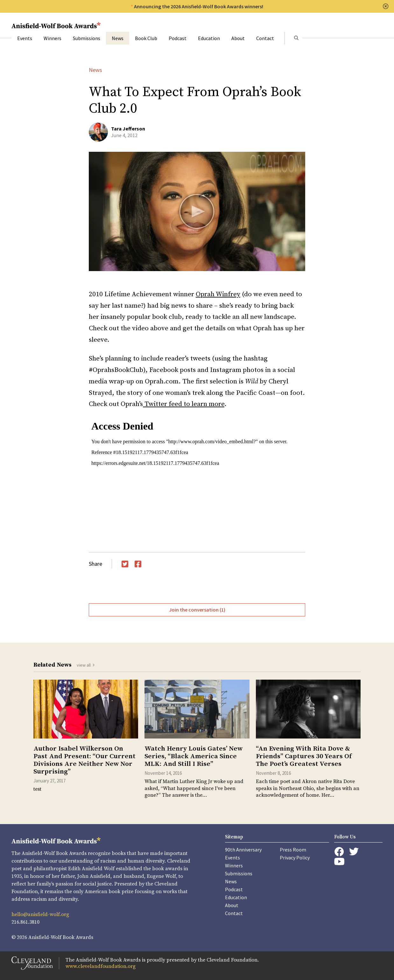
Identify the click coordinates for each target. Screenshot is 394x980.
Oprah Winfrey (218, 294)
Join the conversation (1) (197, 610)
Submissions (87, 38)
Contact (265, 38)
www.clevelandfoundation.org (101, 966)
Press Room (293, 850)
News (118, 38)
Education (209, 38)
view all (84, 665)
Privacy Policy (295, 857)
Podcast (178, 38)
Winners (53, 38)
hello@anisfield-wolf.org (40, 914)
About (238, 38)
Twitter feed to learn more (184, 404)
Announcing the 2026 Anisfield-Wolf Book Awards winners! (199, 6)
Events (25, 38)
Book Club (146, 38)
